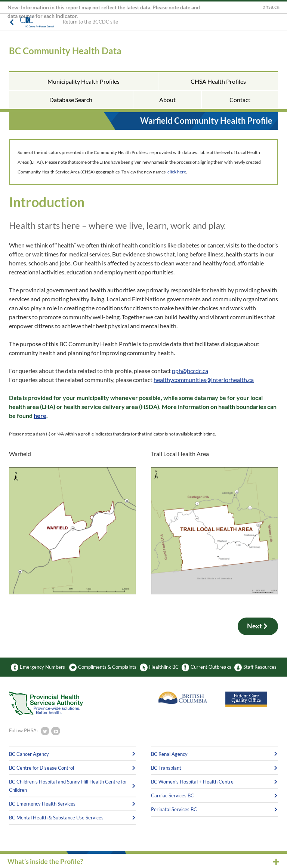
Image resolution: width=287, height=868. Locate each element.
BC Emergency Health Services (42, 804)
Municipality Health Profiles (84, 81)
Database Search (71, 100)
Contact (240, 100)
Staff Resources (255, 667)
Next (258, 626)
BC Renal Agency (169, 754)
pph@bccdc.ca (190, 371)
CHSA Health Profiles (218, 81)
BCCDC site (105, 22)
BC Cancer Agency (29, 754)
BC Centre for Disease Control (41, 768)
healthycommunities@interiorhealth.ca (204, 380)
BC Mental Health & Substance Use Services (56, 818)
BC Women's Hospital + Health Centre (192, 782)
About (167, 100)
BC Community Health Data (65, 51)
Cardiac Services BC (172, 795)
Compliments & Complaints (103, 667)
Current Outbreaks (206, 667)
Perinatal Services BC (174, 809)
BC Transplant (166, 768)
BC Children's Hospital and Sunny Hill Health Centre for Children (68, 786)
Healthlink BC (159, 667)
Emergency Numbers (38, 667)
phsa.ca (271, 7)
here (40, 415)
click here (177, 172)
